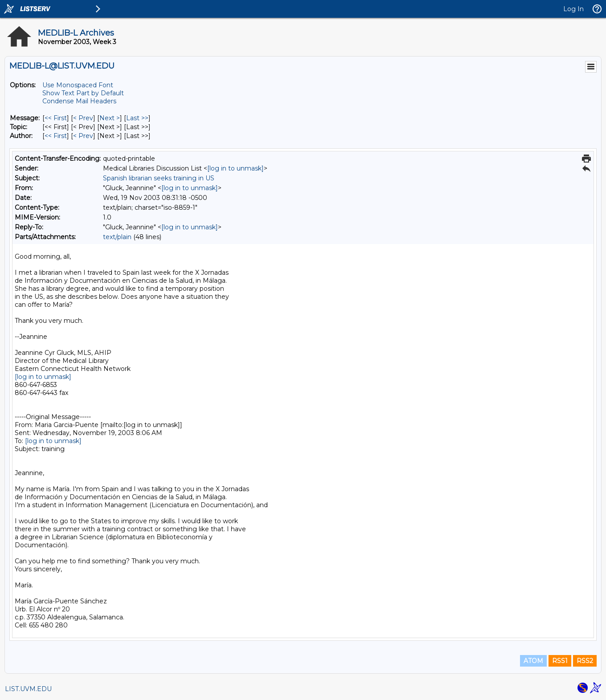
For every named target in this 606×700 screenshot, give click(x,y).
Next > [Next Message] (110, 118)
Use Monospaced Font (78, 85)
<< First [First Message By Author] (56, 136)
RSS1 (560, 661)
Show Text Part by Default (83, 93)
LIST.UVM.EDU (28, 689)
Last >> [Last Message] (137, 118)
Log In (573, 9)
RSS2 (585, 661)
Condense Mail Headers (79, 101)
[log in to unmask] (235, 168)
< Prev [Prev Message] (83, 118)
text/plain (117, 237)
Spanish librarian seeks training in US (159, 178)
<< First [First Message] (56, 118)
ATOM (533, 661)
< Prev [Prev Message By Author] (83, 136)
